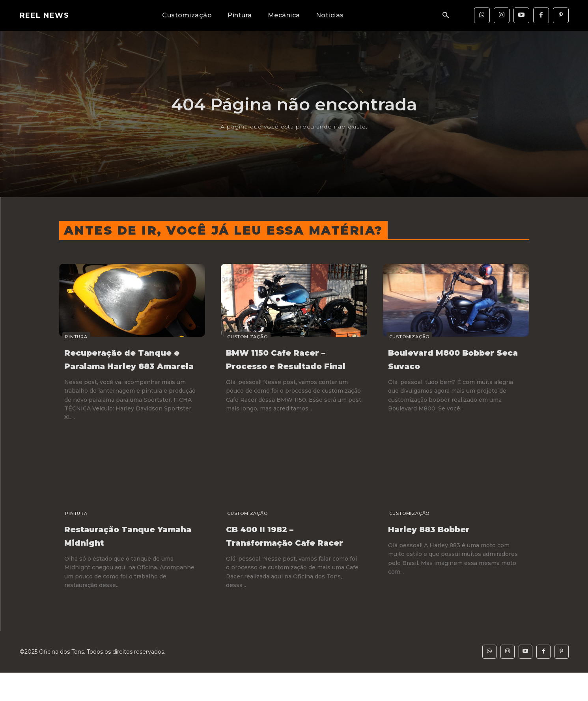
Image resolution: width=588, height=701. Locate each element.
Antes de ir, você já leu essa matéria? (223, 230)
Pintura (73, 337)
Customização (244, 337)
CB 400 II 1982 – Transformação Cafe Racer (284, 556)
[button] (445, 16)
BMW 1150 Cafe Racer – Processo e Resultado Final (290, 365)
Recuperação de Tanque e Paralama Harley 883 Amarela (119, 365)
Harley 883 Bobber (440, 542)
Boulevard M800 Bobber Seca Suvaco (446, 359)
